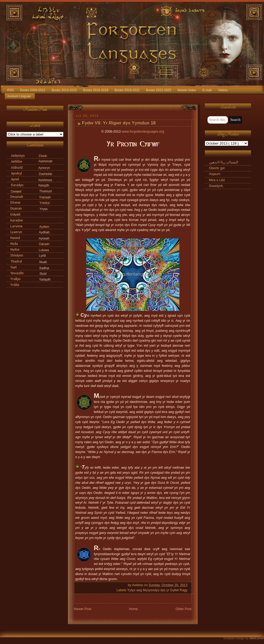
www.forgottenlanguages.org (143, 132)
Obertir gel (217, 168)
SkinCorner (257, 638)
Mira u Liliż (217, 180)
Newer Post (83, 609)
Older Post (184, 609)
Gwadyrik (216, 186)
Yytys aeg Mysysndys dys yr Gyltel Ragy (157, 590)
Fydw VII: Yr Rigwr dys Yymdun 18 (119, 123)
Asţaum (215, 174)
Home (133, 609)
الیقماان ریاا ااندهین (224, 162)
